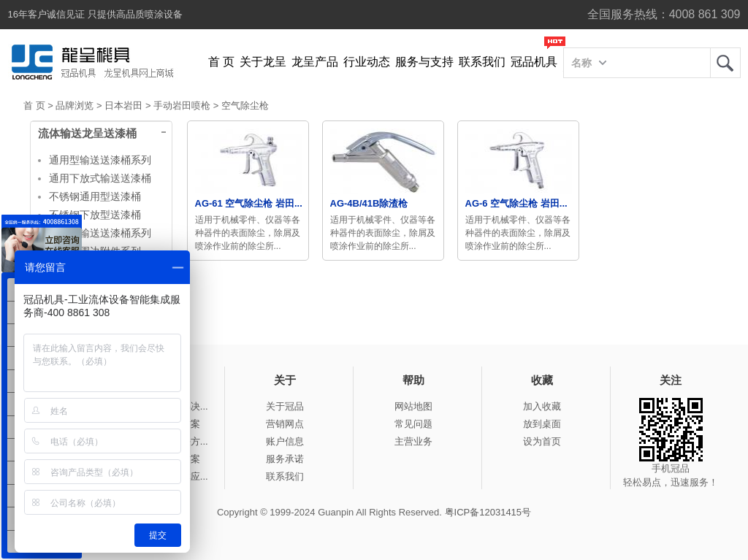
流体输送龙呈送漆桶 (87, 134)
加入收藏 (542, 406)
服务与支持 (424, 62)
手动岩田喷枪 (182, 106)
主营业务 (413, 441)
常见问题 (413, 424)
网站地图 (413, 406)
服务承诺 (285, 459)
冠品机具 (534, 62)
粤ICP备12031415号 (488, 512)
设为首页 (542, 441)
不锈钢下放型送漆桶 (95, 215)
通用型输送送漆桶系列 (100, 160)
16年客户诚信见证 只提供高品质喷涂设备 (95, 14)
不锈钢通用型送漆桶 (95, 196)
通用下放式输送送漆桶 (100, 178)
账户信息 (285, 441)
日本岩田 (123, 106)
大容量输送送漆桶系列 (100, 233)
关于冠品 (285, 406)
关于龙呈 (263, 62)
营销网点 (285, 424)
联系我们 (482, 62)
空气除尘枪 (245, 106)
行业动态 (367, 62)
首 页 (221, 62)
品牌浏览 (75, 106)
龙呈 (725, 63)
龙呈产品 (315, 62)
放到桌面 (542, 424)
